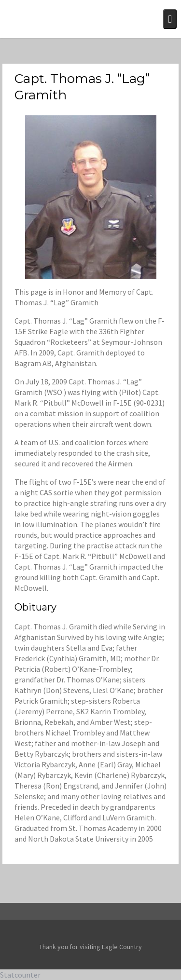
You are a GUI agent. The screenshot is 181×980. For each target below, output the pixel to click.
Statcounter (20, 975)
